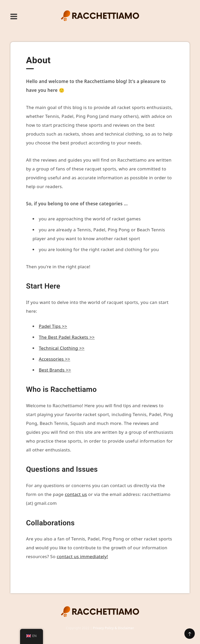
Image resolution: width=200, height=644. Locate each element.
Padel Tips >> (53, 326)
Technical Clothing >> (62, 348)
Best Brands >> (55, 370)
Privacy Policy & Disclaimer (114, 628)
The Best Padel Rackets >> (67, 337)
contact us (76, 494)
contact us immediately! (82, 556)
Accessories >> (55, 359)
